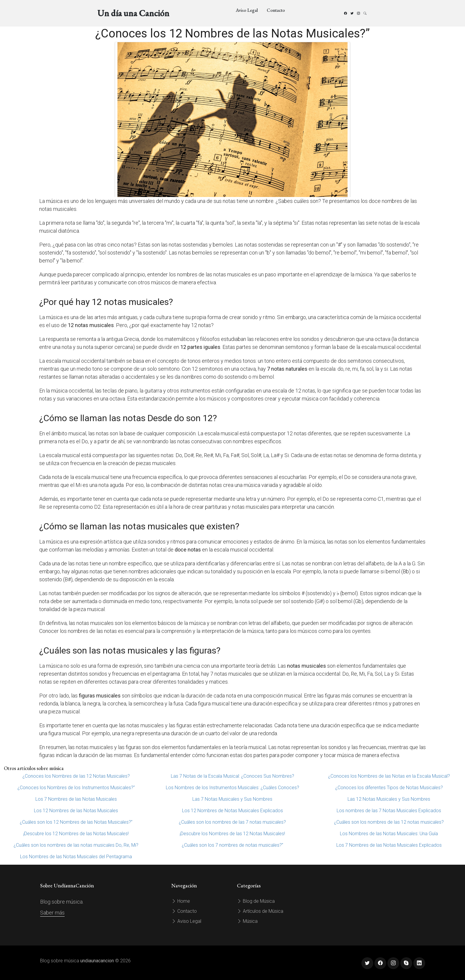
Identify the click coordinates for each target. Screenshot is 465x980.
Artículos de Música (260, 911)
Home (181, 901)
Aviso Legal (247, 10)
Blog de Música (256, 901)
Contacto (276, 10)
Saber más (52, 913)
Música (247, 921)
